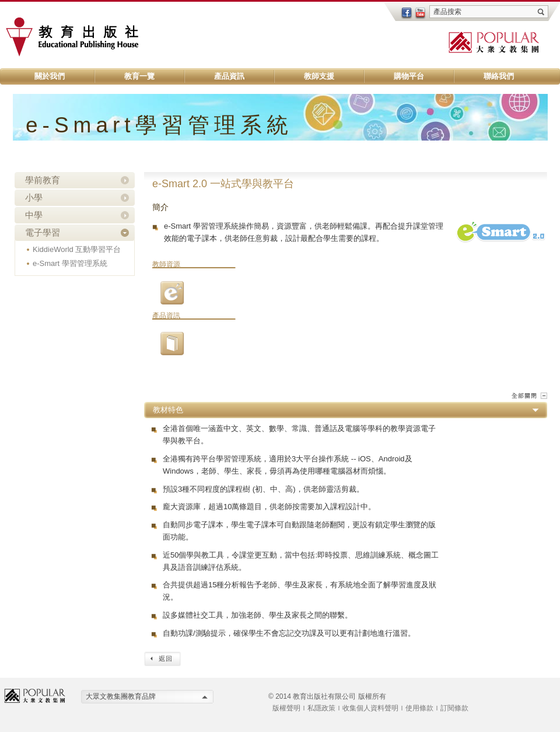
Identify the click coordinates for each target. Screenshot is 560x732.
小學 (34, 197)
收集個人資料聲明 (370, 708)
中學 (34, 215)
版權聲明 (286, 708)
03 (172, 293)
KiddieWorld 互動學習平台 (77, 249)
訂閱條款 (454, 708)
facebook (407, 13)
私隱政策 (321, 708)
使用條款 (419, 708)
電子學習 (43, 232)
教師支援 (319, 76)
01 (172, 344)
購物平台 (409, 76)
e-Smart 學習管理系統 (70, 263)
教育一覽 (139, 76)
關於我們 (50, 76)
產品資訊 (229, 76)
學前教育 (43, 180)
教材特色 (168, 410)
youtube (421, 13)
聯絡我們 (499, 76)
